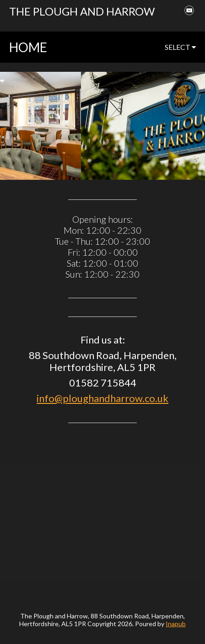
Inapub (176, 624)
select (180, 47)
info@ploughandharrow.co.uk (102, 398)
